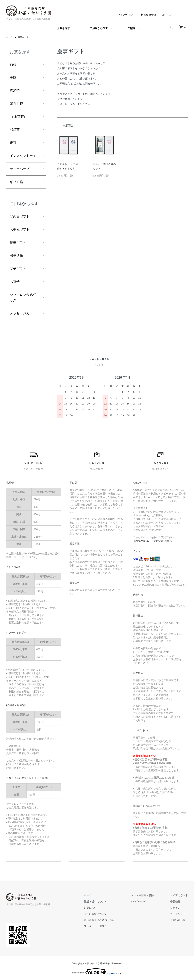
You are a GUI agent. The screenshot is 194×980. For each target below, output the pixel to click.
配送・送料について (95, 902)
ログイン (167, 15)
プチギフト (18, 269)
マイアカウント (126, 15)
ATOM (142, 902)
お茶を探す (63, 28)
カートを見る (178, 914)
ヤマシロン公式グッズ (23, 297)
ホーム (9, 37)
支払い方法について (95, 914)
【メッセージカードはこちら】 (75, 104)
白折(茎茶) (17, 117)
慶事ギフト (23, 37)
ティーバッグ (20, 169)
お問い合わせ (178, 920)
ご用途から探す (99, 28)
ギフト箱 (16, 182)
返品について (92, 908)
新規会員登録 (148, 15)
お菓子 (15, 282)
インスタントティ (23, 156)
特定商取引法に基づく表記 (99, 920)
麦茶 (13, 143)
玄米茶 (15, 91)
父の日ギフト (20, 217)
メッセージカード (23, 313)
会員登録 (175, 902)
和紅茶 (15, 130)
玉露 (13, 78)
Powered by (97, 971)
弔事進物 (16, 256)
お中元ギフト (20, 229)
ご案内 (131, 28)
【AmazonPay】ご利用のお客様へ (152, 541)
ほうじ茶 (16, 104)
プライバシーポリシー (97, 926)
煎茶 (13, 64)
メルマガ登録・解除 (142, 895)
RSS (134, 902)
